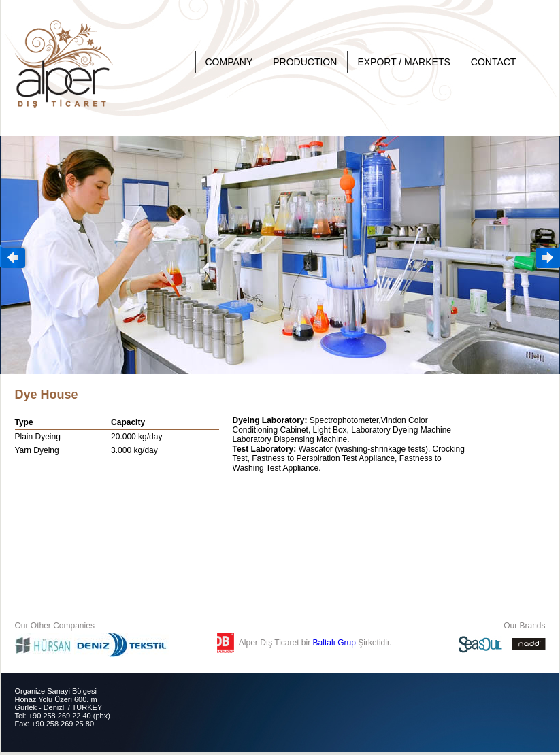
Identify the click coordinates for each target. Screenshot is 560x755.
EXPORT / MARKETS (403, 62)
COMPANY (229, 62)
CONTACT (494, 62)
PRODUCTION (305, 62)
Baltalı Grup (334, 643)
